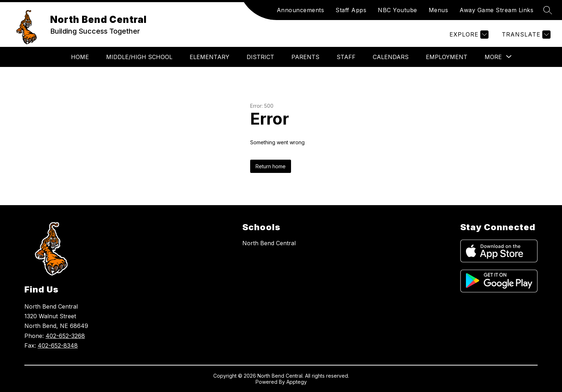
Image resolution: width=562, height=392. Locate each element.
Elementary (209, 57)
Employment (447, 57)
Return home (271, 166)
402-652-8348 (58, 345)
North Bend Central (269, 243)
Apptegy (297, 382)
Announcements (301, 10)
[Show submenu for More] (493, 57)
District (260, 57)
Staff (346, 57)
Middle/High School (139, 57)
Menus (439, 10)
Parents (305, 57)
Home (80, 57)
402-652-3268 (65, 336)
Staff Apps (351, 10)
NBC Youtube (397, 10)
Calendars (391, 57)
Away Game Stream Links (496, 10)
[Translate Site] (525, 35)
